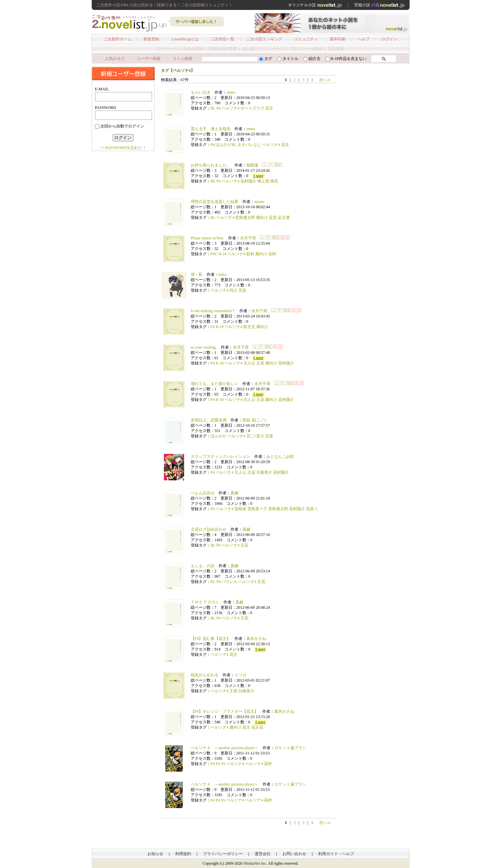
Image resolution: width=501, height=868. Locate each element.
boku (223, 274)
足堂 (273, 217)
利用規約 (183, 854)
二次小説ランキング (264, 39)
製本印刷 (338, 39)
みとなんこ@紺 (280, 457)
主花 (260, 363)
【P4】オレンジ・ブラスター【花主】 (225, 711)
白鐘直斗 (246, 691)
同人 (233, 290)
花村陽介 (248, 181)
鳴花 (274, 181)
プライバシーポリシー (223, 854)
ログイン (389, 39)
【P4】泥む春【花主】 (211, 639)
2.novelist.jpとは (185, 39)
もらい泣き (201, 92)
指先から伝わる (205, 675)
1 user (258, 176)
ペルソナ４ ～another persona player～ (225, 748)
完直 (242, 290)
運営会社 (263, 854)
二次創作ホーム (118, 39)
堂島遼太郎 (245, 217)
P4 (218, 108)
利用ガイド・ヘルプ (336, 854)
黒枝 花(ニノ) (254, 420)
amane (259, 202)
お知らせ (155, 854)
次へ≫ (325, 80)
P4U (214, 254)
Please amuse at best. (207, 238)
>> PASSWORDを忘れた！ (123, 148)
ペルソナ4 (230, 108)
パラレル (229, 582)
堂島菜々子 (257, 509)
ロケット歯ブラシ (290, 748)
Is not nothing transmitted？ (213, 311)
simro (231, 92)
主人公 (249, 363)
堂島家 (240, 509)
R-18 (223, 254)
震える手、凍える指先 (211, 129)
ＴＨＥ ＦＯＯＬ (205, 602)
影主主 (249, 327)
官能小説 (380, 5)
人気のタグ (115, 59)
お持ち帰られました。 (211, 165)
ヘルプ (364, 39)
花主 (269, 108)
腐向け (262, 217)
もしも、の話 (203, 566)
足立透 (284, 217)
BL (213, 108)
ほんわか (219, 436)
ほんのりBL (226, 145)
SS (223, 764)
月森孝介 (264, 472)
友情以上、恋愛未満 (209, 420)
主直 (233, 691)
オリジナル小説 (315, 5)
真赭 (234, 493)
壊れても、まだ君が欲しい (215, 384)
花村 (272, 254)
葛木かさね (256, 639)
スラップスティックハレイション (221, 457)
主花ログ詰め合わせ (209, 529)
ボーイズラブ (252, 108)
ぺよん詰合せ (203, 493)
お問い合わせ (294, 854)
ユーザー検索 (149, 59)
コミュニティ (306, 39)
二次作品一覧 (223, 39)
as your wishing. (204, 347)
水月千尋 (248, 238)
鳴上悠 (263, 181)
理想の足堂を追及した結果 (215, 202)
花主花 (257, 727)
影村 (250, 254)
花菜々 (312, 509)
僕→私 (197, 274)
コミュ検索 (182, 59)
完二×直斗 (255, 436)
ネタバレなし (249, 145)
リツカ (240, 675)
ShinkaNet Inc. (255, 863)
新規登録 (151, 39)
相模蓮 (252, 165)
